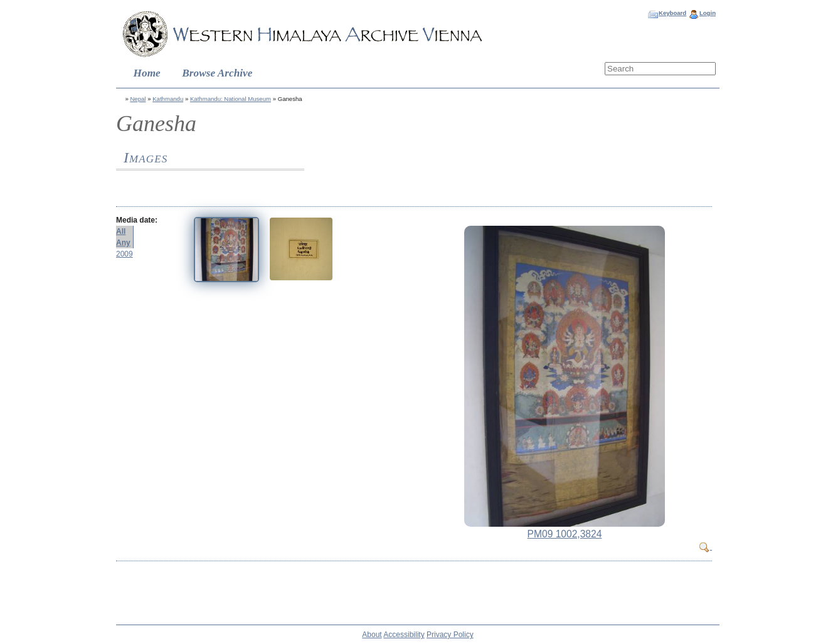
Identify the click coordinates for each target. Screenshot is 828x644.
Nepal (138, 99)
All (121, 231)
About (372, 635)
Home (147, 73)
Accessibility (404, 635)
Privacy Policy (450, 635)
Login (708, 13)
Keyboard (672, 13)
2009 (125, 254)
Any (123, 243)
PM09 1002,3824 (565, 534)
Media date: (137, 220)
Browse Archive (217, 73)
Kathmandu (168, 99)
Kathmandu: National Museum (231, 99)
